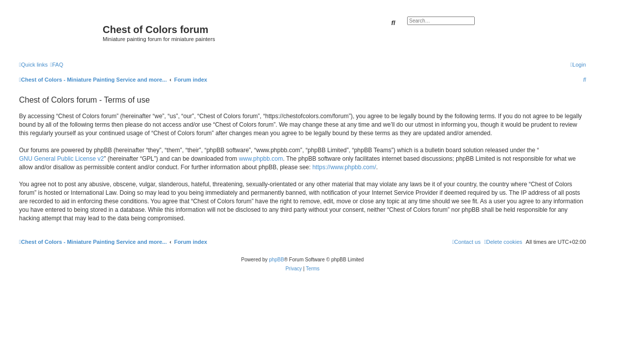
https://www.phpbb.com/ (344, 167)
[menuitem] (57, 65)
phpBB (276, 260)
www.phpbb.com (261, 159)
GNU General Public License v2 (61, 159)
